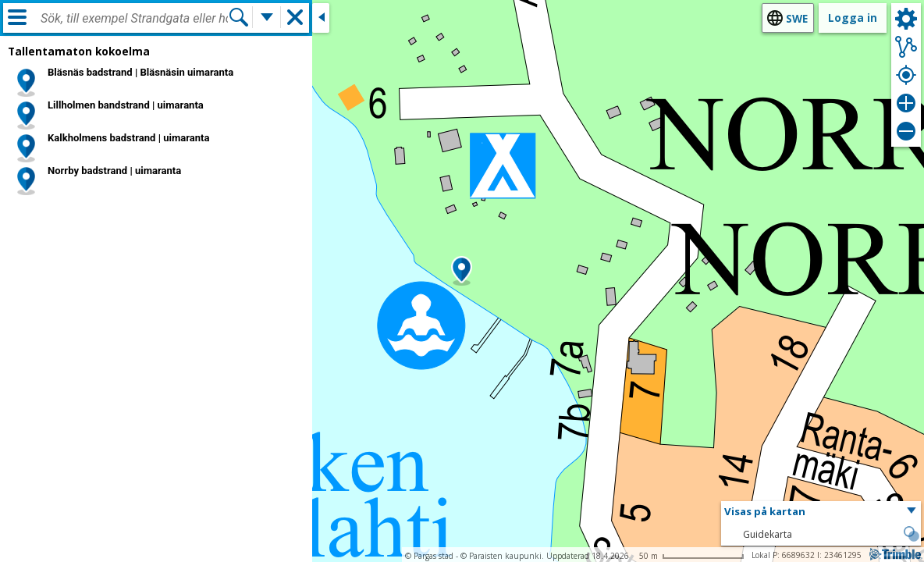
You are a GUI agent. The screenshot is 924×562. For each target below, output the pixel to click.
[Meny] (17, 17)
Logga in (853, 18)
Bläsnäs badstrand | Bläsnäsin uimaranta (140, 72)
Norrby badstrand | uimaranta (114, 171)
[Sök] (239, 17)
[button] (462, 271)
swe (797, 18)
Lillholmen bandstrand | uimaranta (126, 105)
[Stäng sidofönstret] (321, 18)
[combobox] (134, 19)
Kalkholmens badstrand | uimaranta (129, 138)
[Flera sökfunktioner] (267, 17)
